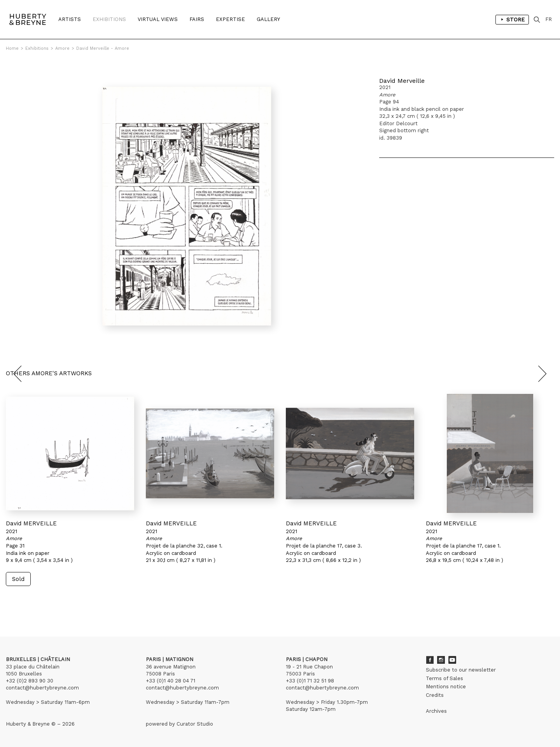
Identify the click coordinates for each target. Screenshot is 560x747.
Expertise (230, 19)
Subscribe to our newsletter (461, 670)
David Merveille (402, 81)
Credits (435, 695)
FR (549, 19)
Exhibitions (109, 19)
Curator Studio (195, 724)
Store (512, 19)
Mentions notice (446, 687)
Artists (70, 19)
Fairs (197, 19)
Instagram (441, 660)
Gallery (268, 19)
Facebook (430, 660)
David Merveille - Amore (103, 48)
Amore (62, 48)
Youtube (452, 660)
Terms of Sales (444, 678)
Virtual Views (158, 19)
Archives (436, 711)
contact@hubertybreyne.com (42, 688)
